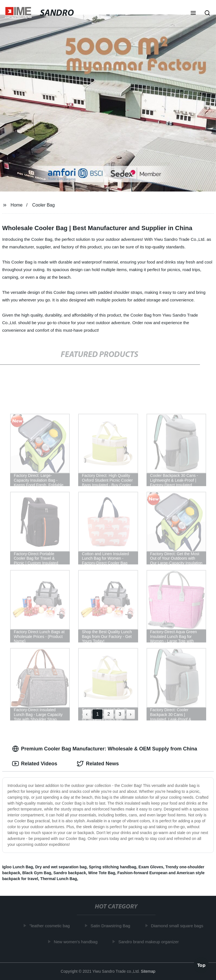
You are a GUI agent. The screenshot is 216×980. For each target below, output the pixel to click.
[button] (193, 13)
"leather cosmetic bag (51, 926)
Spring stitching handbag (113, 867)
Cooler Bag (44, 205)
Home (17, 205)
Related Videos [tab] (35, 764)
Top (201, 965)
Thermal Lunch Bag (59, 879)
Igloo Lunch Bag (18, 867)
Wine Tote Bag (102, 873)
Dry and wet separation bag (61, 867)
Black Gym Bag (37, 873)
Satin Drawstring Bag (112, 926)
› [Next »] (131, 714)
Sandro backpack (70, 873)
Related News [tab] (98, 764)
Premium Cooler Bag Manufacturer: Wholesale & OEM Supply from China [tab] (105, 749)
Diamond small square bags (178, 926)
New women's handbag (77, 941)
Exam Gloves (151, 867)
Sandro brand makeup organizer (149, 941)
